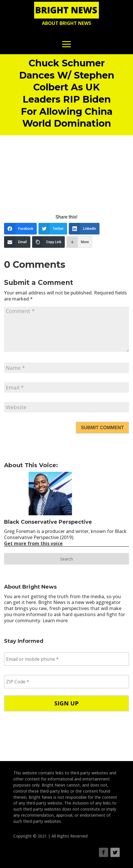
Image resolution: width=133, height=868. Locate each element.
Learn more (55, 620)
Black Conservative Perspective (48, 522)
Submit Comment (102, 428)
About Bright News (66, 23)
